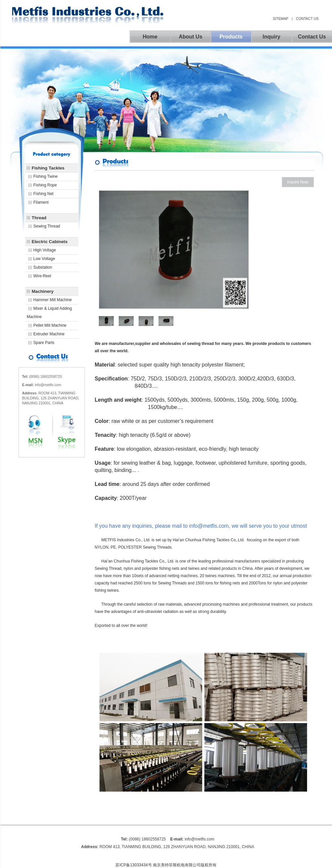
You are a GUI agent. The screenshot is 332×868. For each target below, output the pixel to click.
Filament (41, 202)
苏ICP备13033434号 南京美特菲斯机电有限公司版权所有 (166, 865)
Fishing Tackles (48, 168)
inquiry (271, 37)
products (231, 37)
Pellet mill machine (50, 325)
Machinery (43, 291)
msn (40, 431)
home (150, 37)
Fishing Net (44, 194)
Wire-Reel (42, 276)
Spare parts (44, 343)
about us (191, 37)
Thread (39, 218)
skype (64, 431)
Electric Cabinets (50, 242)
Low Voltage (44, 259)
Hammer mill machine (53, 300)
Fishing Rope (45, 185)
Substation (43, 267)
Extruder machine (49, 334)
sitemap (281, 19)
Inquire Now (298, 182)
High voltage (45, 250)
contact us (307, 19)
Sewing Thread (47, 226)
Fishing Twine (46, 176)
